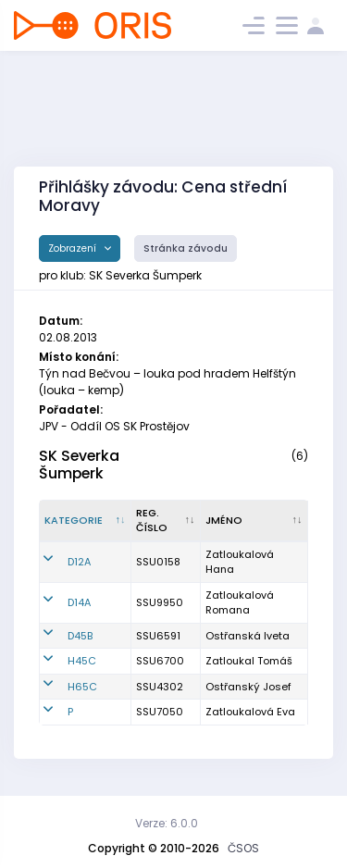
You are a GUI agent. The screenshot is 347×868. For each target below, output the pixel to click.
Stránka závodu (186, 248)
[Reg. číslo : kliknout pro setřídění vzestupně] (166, 521)
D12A (79, 562)
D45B (80, 636)
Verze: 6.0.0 (167, 823)
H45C (82, 661)
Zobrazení (74, 248)
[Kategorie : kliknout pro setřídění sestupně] (86, 521)
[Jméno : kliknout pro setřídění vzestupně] (254, 521)
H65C (82, 687)
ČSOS (243, 848)
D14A (79, 602)
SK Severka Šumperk (79, 465)
